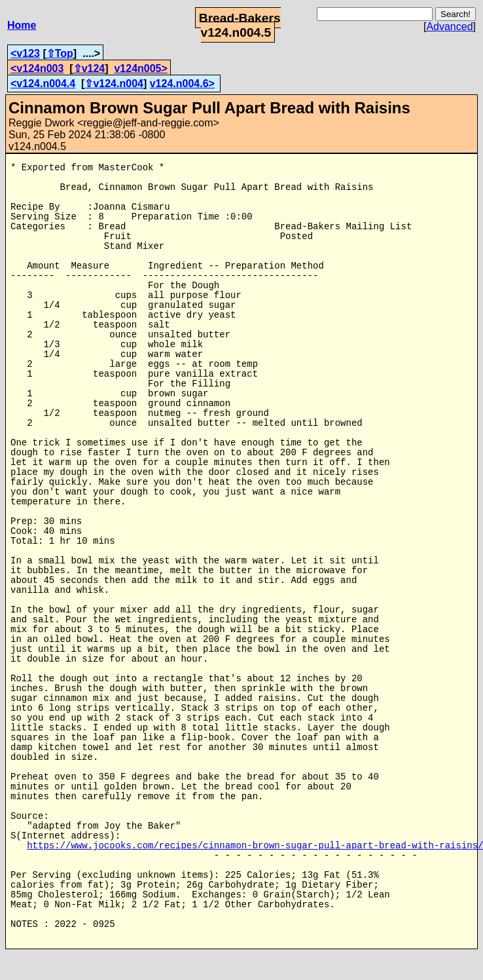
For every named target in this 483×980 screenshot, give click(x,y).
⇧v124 (89, 68)
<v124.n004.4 (43, 84)
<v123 (25, 53)
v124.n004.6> (182, 84)
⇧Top (60, 53)
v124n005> (140, 68)
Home (22, 25)
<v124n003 (37, 68)
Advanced (449, 27)
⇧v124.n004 (114, 84)
